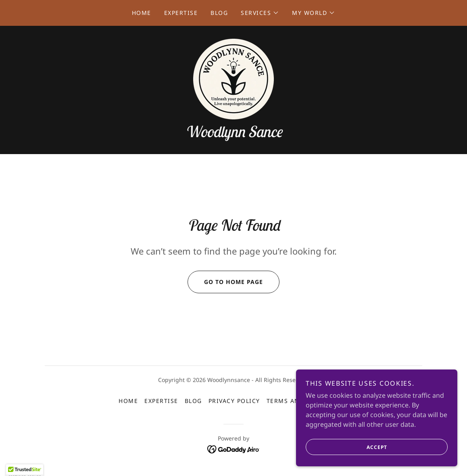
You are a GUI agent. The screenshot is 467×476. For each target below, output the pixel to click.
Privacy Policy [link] (234, 401)
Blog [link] (219, 13)
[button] (260, 13)
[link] (233, 78)
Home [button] (128, 401)
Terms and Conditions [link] (308, 401)
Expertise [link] (181, 13)
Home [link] (142, 13)
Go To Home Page (225, 282)
